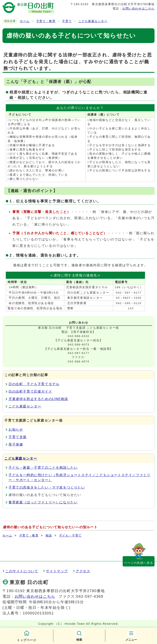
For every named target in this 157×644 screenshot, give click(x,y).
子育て (67, 21)
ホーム (25, 21)
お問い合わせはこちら (138, 8)
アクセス (83, 571)
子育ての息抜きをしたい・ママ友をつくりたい (47, 487)
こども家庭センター (93, 21)
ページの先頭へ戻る (139, 563)
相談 (49, 536)
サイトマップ (57, 571)
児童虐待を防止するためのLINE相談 (38, 399)
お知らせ (16, 430)
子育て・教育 (46, 21)
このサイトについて (22, 571)
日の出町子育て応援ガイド (30, 391)
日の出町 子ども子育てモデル (34, 384)
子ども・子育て (70, 536)
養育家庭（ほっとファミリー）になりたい (43, 502)
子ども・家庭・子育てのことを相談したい (43, 468)
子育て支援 (18, 437)
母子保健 (16, 444)
